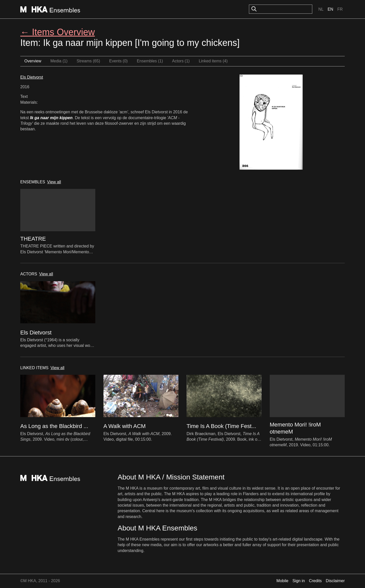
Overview (33, 61)
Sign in (299, 581)
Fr (340, 9)
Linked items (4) (213, 61)
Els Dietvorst (32, 77)
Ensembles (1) (150, 61)
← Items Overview (58, 32)
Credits (315, 581)
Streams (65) (88, 61)
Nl (321, 9)
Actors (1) (181, 61)
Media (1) (59, 61)
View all (54, 182)
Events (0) (118, 61)
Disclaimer (335, 581)
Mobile (282, 581)
